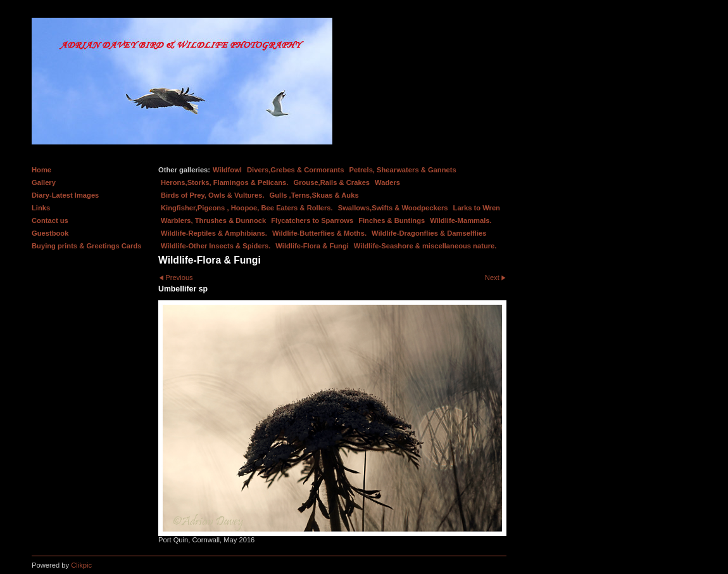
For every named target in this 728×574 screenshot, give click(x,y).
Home (41, 170)
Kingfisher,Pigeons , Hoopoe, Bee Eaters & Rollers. (247, 208)
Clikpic (81, 565)
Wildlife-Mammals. (461, 220)
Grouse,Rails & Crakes (331, 182)
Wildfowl (227, 170)
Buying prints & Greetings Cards (86, 246)
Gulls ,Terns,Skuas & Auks (314, 195)
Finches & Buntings (392, 220)
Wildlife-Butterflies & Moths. (319, 233)
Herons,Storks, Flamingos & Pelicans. (224, 182)
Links (41, 208)
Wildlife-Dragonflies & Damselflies (429, 233)
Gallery (44, 182)
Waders (387, 182)
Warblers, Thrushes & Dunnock (213, 220)
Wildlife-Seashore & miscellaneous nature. (425, 246)
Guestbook (50, 233)
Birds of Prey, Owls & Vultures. (213, 195)
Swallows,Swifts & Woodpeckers (393, 208)
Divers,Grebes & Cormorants (296, 170)
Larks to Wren (477, 208)
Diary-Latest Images (65, 195)
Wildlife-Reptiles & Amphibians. (214, 233)
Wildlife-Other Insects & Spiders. (216, 246)
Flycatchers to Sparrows (312, 220)
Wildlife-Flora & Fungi (312, 246)
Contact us (50, 220)
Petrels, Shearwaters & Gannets (403, 170)
